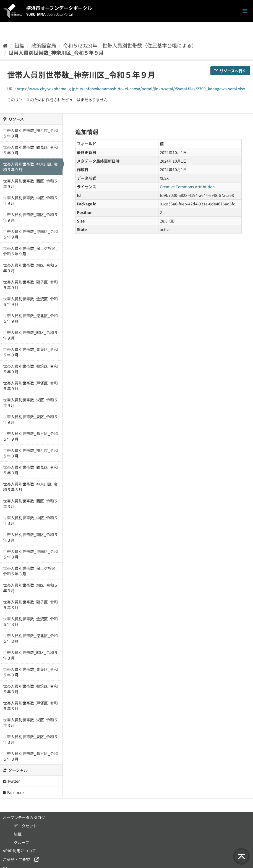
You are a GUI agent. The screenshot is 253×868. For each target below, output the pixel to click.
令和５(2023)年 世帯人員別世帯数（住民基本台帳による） (130, 45)
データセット (25, 826)
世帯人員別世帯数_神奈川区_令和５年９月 (56, 52)
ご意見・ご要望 (16, 859)
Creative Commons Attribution (187, 187)
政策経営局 (44, 45)
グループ (21, 842)
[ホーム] (5, 45)
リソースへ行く (230, 71)
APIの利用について (19, 851)
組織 (19, 45)
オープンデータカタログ (24, 817)
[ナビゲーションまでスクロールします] (245, 11)
